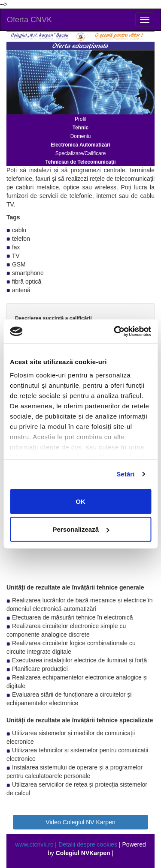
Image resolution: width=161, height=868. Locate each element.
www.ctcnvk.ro (34, 844)
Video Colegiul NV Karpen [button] (80, 822)
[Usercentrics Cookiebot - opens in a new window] (115, 332)
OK (80, 501)
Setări (125, 474)
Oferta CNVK (29, 20)
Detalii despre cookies (88, 844)
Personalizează (81, 529)
